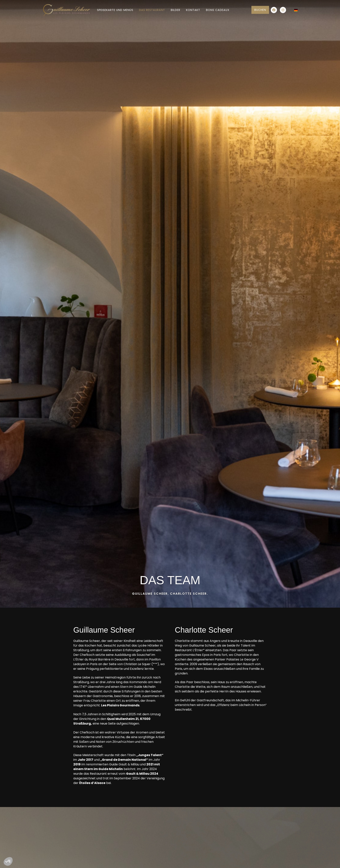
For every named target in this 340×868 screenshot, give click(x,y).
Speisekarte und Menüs (115, 8)
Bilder (176, 8)
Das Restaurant (152, 8)
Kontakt (193, 8)
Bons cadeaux (218, 8)
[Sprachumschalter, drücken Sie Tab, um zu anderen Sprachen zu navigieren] (296, 8)
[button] (8, 861)
